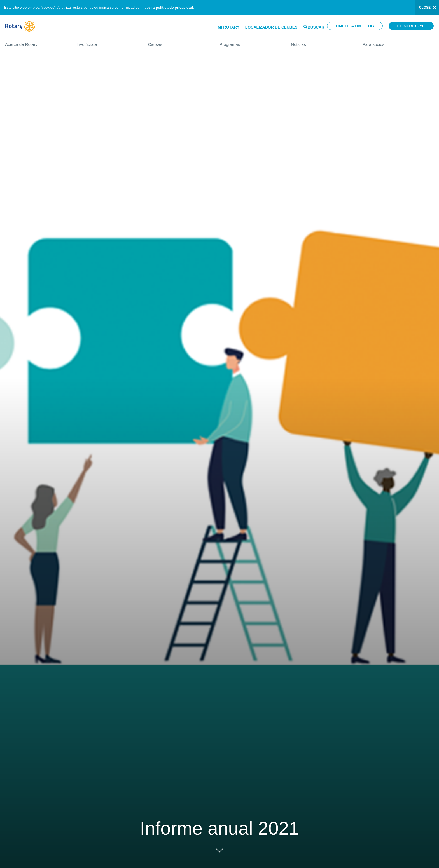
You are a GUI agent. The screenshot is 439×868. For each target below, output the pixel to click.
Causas (178, 42)
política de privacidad (174, 7)
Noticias (321, 42)
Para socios (398, 42)
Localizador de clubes (271, 27)
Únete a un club (355, 26)
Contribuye (411, 26)
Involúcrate (107, 42)
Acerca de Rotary (35, 42)
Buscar (316, 27)
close (425, 8)
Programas (250, 42)
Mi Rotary (229, 27)
